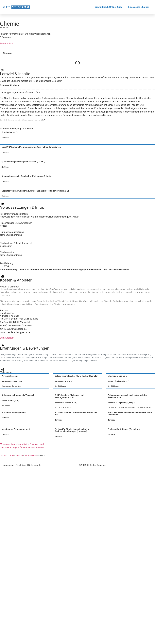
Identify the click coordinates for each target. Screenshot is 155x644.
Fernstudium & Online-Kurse (108, 7)
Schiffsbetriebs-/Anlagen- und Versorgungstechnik (69, 396)
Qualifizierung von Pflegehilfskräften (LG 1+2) (23, 162)
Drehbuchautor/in (10, 132)
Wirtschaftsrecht (9, 376)
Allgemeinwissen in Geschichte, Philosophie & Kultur (27, 176)
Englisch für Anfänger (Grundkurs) (124, 429)
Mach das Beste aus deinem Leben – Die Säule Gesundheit (130, 414)
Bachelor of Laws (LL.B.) (12, 381)
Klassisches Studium (139, 7)
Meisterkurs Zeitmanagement (16, 429)
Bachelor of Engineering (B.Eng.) (121, 403)
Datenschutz (35, 465)
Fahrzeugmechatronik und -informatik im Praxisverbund (127, 396)
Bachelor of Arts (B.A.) (64, 381)
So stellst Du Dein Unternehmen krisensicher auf (76, 414)
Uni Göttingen (60, 386)
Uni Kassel (6, 405)
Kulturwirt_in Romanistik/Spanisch (18, 395)
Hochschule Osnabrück (11, 386)
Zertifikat (5, 138)
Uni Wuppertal (31, 456)
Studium (19, 456)
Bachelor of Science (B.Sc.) (66, 403)
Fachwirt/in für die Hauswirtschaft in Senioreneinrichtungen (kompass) (72, 430)
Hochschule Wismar (63, 407)
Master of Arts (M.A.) (10, 401)
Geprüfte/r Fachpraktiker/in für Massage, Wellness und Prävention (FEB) (36, 191)
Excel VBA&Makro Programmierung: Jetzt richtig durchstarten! (31, 147)
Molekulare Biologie (117, 376)
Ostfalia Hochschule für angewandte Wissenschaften (129, 407)
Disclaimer (21, 465)
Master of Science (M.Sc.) (118, 381)
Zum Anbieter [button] (7, 43)
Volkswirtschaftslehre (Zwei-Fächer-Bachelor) (77, 376)
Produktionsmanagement (14, 412)
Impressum (9, 465)
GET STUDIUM (8, 456)
